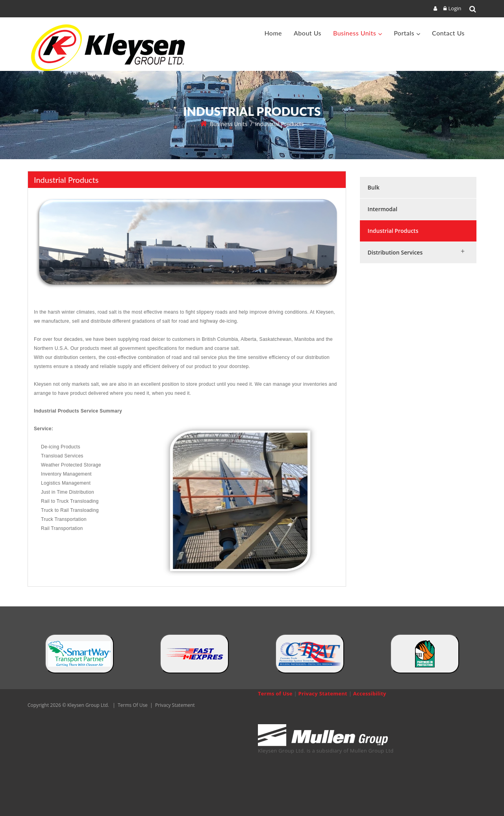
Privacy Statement (175, 705)
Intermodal (383, 209)
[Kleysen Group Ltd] (112, 48)
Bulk (374, 187)
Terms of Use (275, 693)
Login (455, 8)
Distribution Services (395, 252)
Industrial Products (393, 231)
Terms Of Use (133, 705)
